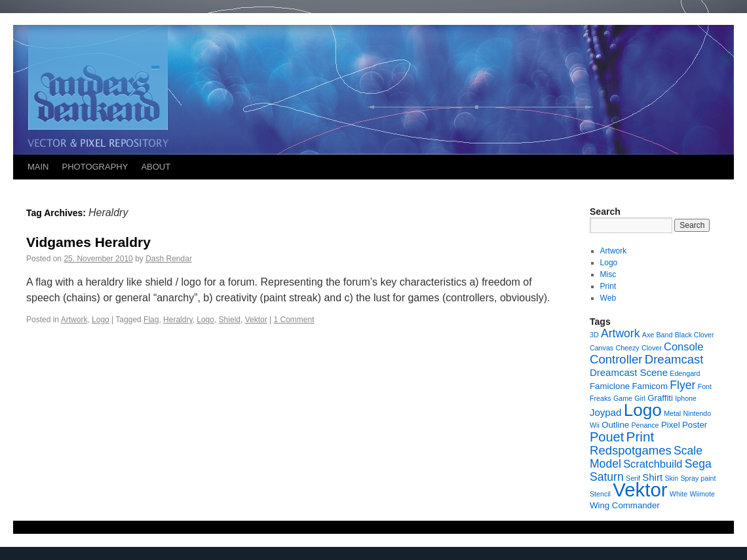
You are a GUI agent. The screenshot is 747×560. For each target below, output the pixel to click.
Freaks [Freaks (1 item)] (601, 398)
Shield (230, 320)
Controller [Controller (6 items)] (616, 359)
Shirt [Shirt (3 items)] (652, 477)
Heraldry (178, 320)
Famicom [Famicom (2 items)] (649, 386)
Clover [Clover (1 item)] (652, 348)
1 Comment (294, 320)
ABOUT (156, 167)
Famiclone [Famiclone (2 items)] (610, 386)
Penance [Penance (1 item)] (645, 425)
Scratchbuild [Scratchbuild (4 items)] (653, 464)
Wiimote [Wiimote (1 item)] (702, 494)
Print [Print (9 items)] (641, 437)
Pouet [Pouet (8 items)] (607, 437)
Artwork (74, 320)
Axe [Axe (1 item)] (648, 335)
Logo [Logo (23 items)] (643, 410)
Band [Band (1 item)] (665, 335)
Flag (151, 320)
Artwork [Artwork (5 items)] (620, 333)
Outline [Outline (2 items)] (615, 425)
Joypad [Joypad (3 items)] (605, 412)
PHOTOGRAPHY (95, 167)
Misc (608, 274)
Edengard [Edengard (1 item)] (685, 373)
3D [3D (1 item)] (594, 335)
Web (608, 298)
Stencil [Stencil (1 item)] (600, 494)
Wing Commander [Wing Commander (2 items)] (625, 505)
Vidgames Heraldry (88, 242)
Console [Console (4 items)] (683, 346)
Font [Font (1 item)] (705, 386)
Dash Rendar (169, 259)
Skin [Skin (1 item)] (671, 478)
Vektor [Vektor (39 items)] (640, 490)
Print (608, 286)
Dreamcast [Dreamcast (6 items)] (674, 359)
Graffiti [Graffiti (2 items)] (660, 398)
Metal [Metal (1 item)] (672, 413)
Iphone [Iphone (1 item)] (686, 398)
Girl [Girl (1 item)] (640, 398)
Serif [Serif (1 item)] (633, 478)
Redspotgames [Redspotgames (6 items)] (631, 450)
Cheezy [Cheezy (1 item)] (627, 348)
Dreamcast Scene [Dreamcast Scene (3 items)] (629, 372)
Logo (101, 320)
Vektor (256, 320)
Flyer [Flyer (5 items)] (682, 385)
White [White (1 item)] (679, 494)
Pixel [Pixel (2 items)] (671, 425)
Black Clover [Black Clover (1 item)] (695, 335)
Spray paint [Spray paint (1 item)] (699, 478)
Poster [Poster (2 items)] (695, 425)
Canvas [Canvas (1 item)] (602, 348)
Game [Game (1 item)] (623, 398)
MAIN (38, 167)
